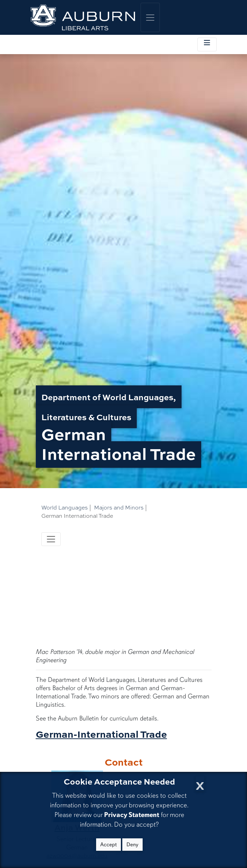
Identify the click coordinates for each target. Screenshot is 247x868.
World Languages (65, 507)
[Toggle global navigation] (150, 17)
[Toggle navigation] (51, 539)
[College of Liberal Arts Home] (83, 17)
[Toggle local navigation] (207, 44)
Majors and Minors (119, 507)
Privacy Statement (132, 815)
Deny (132, 845)
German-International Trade (101, 734)
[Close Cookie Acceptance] (200, 784)
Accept (109, 845)
